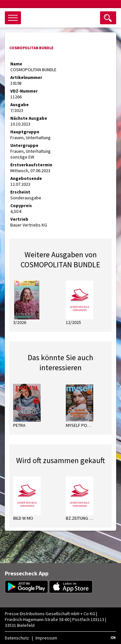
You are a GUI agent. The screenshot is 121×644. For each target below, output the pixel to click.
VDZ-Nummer (24, 91)
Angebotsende (26, 178)
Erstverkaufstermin (31, 165)
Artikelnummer (26, 77)
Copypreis (21, 205)
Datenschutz (17, 638)
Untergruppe (24, 145)
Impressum (46, 638)
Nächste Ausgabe (29, 118)
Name (16, 64)
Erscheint (20, 192)
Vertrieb (19, 219)
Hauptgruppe (25, 132)
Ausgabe (20, 105)
